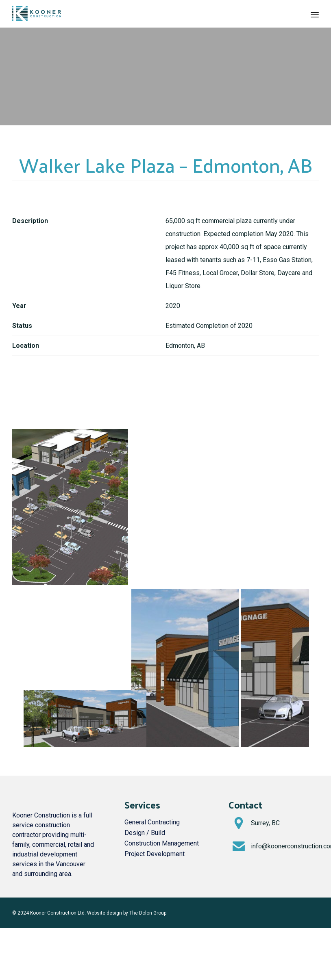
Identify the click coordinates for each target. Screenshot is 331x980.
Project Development (155, 854)
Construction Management (162, 843)
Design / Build (145, 833)
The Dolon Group (148, 913)
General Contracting (152, 822)
